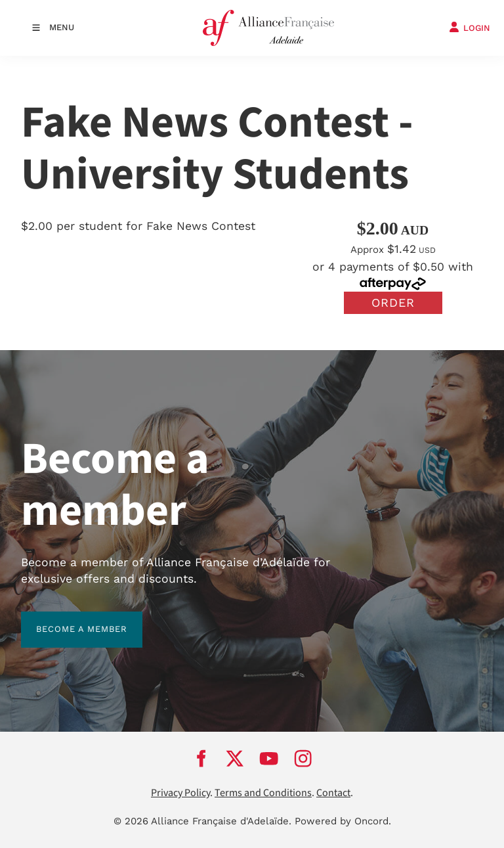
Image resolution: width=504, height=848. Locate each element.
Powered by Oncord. (343, 821)
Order (393, 302)
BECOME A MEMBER (67, 619)
